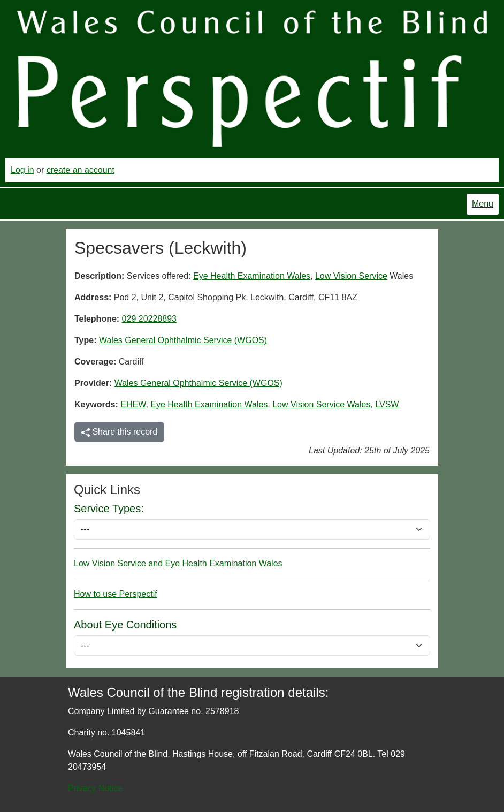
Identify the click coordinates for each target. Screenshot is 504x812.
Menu (483, 204)
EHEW (133, 404)
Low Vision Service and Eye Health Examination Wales (178, 563)
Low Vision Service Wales (321, 404)
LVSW (387, 404)
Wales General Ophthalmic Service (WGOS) (183, 340)
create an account (81, 170)
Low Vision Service (351, 276)
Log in (22, 170)
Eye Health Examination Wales (252, 276)
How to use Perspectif (116, 594)
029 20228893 (149, 319)
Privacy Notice (95, 788)
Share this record (119, 432)
